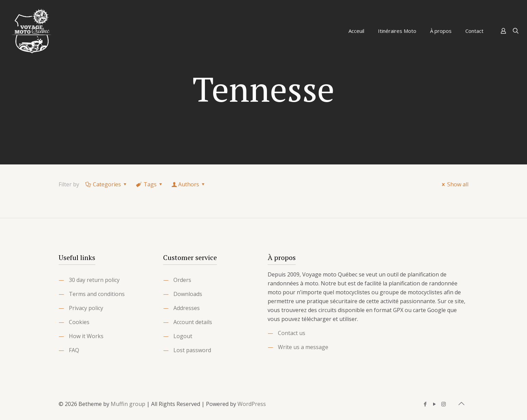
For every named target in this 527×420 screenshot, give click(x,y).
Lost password (192, 350)
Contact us (292, 333)
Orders (182, 280)
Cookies (79, 322)
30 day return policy (94, 280)
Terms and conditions (97, 294)
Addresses (187, 308)
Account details (193, 322)
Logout (183, 336)
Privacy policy (86, 308)
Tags (150, 184)
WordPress (252, 404)
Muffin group (128, 404)
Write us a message (303, 347)
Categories (107, 184)
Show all (454, 184)
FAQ (74, 350)
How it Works (86, 336)
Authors (189, 184)
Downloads (188, 294)
